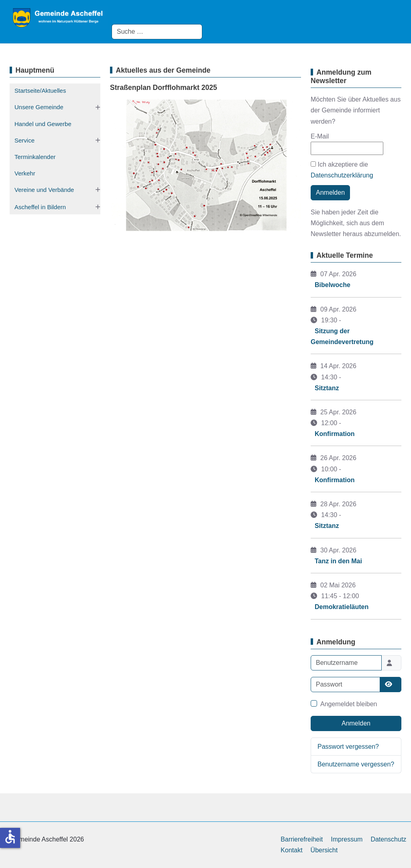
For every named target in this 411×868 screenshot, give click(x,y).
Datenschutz (388, 839)
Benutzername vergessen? (356, 764)
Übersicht (324, 850)
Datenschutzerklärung (342, 175)
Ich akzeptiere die (342, 170)
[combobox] (157, 32)
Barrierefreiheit (302, 839)
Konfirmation (335, 434)
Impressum (347, 839)
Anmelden (330, 193)
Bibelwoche (333, 285)
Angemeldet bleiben (349, 704)
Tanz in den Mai (338, 561)
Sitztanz (327, 388)
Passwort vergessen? (348, 747)
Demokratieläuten (342, 607)
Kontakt (291, 850)
